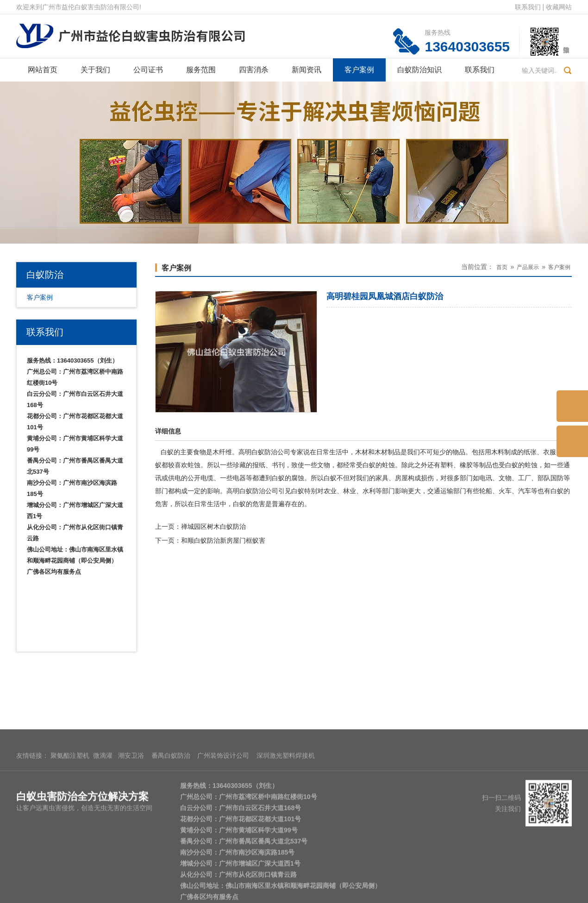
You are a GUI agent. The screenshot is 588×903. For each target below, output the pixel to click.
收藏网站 (559, 7)
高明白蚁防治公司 (264, 452)
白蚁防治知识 (419, 70)
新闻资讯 (307, 70)
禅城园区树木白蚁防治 (213, 527)
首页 (502, 267)
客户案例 (359, 70)
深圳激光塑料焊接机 (286, 823)
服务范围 (201, 70)
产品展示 (528, 267)
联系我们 (528, 7)
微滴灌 (103, 823)
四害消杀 (254, 70)
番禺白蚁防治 (171, 823)
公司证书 (148, 70)
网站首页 (43, 70)
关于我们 (95, 70)
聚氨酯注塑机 (70, 823)
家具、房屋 (392, 478)
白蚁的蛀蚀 (521, 465)
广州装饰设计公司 (223, 823)
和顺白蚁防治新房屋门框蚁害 (223, 540)
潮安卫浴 (131, 823)
